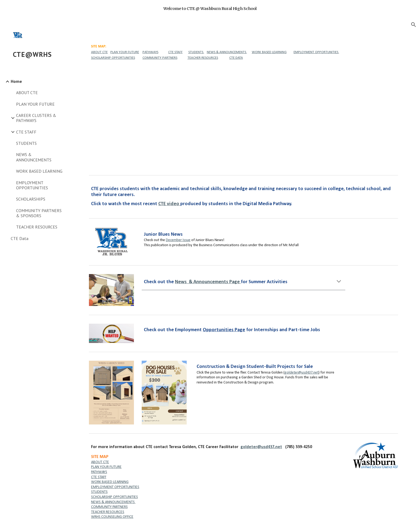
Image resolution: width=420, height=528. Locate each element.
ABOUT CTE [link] (27, 93)
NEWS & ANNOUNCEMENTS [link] (34, 157)
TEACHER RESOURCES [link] (37, 227)
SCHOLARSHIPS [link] (31, 199)
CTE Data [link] (20, 238)
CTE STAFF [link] (26, 132)
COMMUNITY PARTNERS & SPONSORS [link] (39, 213)
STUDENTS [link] (26, 143)
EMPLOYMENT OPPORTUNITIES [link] (32, 185)
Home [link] (16, 81)
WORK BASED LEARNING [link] (39, 171)
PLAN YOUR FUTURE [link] (35, 104)
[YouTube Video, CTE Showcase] (243, 117)
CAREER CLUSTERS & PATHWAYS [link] (36, 118)
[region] (210, 9)
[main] (243, 52)
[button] (414, 25)
